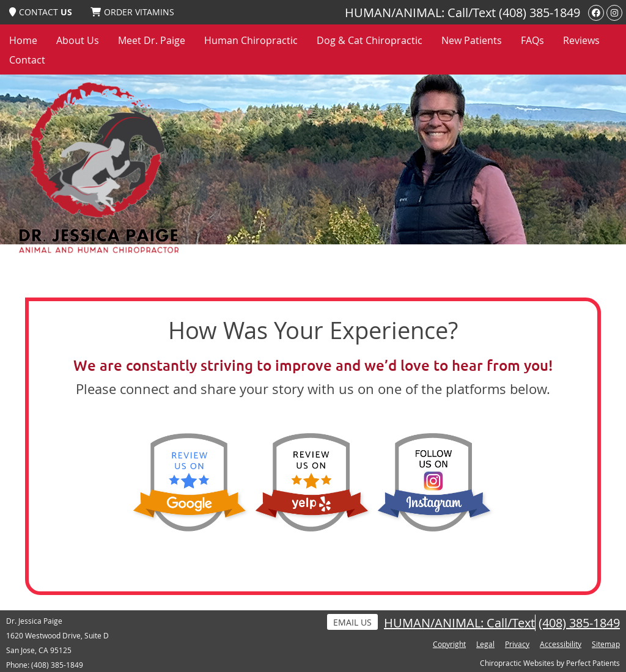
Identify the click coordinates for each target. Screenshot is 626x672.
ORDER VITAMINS (132, 12)
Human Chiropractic (251, 40)
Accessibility (561, 644)
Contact (27, 60)
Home (23, 40)
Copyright (449, 644)
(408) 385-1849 (539, 13)
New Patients (472, 40)
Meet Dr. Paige (152, 40)
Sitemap (606, 644)
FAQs (532, 40)
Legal (485, 644)
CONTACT (41, 12)
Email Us (352, 622)
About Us (78, 40)
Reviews (581, 40)
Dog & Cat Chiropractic (370, 40)
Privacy (517, 644)
